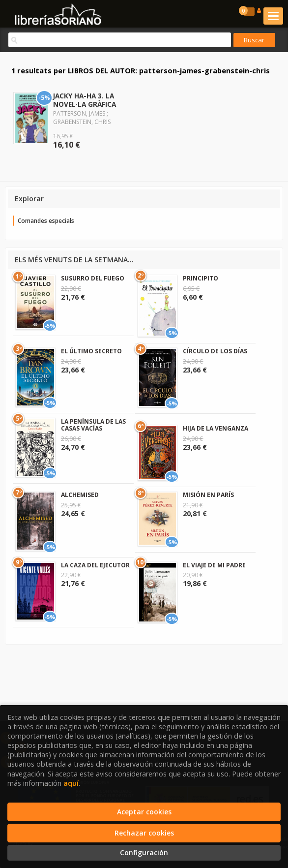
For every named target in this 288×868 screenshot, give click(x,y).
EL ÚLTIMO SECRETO (91, 351)
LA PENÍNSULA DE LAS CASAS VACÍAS (93, 425)
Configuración (144, 852)
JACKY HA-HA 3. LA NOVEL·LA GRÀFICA (85, 100)
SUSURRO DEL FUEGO (93, 278)
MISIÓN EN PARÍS (208, 495)
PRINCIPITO (201, 278)
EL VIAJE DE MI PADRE (214, 565)
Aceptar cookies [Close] (144, 812)
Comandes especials (46, 221)
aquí (71, 783)
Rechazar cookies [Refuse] (144, 833)
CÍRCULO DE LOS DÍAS (215, 351)
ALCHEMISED (80, 495)
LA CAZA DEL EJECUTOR (95, 565)
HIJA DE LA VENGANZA (216, 428)
